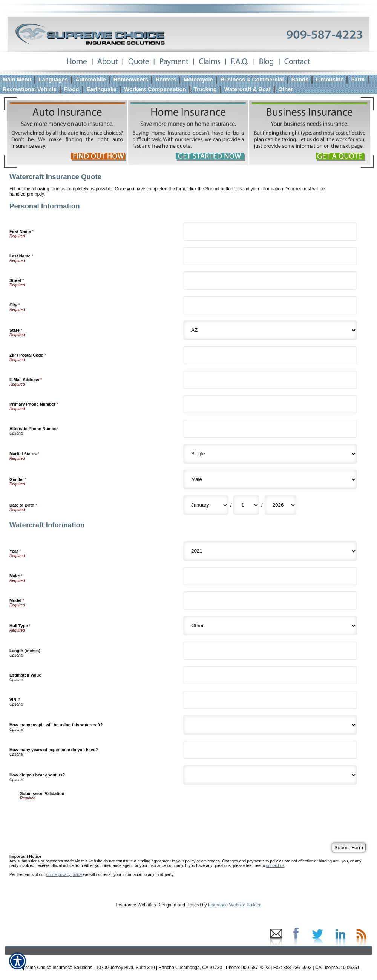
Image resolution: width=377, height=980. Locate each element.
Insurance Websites (136, 905)
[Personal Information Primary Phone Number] (270, 404)
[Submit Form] (349, 848)
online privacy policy (64, 874)
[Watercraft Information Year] (270, 551)
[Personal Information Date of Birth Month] (206, 505)
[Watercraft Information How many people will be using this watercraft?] (270, 725)
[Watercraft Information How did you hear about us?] (270, 775)
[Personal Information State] (270, 330)
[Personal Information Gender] (270, 479)
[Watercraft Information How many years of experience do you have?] (270, 750)
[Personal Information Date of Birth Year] (280, 505)
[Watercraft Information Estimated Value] (270, 675)
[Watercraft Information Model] (270, 601)
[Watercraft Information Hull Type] (270, 626)
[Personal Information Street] (270, 281)
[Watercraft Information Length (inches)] (270, 651)
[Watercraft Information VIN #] (270, 700)
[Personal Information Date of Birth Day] (246, 505)
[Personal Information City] (270, 305)
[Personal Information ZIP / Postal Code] (270, 355)
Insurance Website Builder (234, 905)
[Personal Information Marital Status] (270, 454)
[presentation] (77, 815)
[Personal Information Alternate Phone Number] (270, 429)
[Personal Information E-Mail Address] (270, 380)
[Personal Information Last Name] (270, 256)
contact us (275, 865)
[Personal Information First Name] (270, 232)
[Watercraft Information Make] (270, 576)
